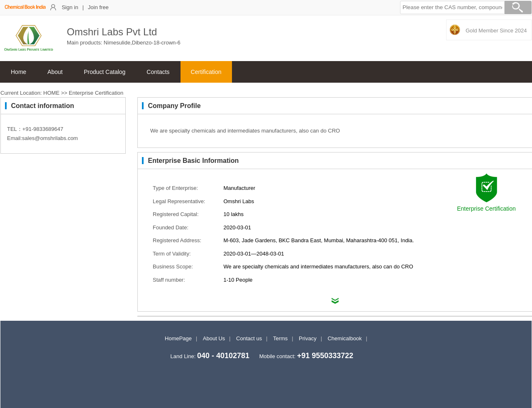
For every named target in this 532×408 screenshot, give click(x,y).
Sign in (70, 7)
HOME (51, 93)
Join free (98, 7)
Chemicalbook (344, 338)
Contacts (158, 72)
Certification (206, 72)
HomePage (178, 338)
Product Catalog (105, 72)
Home (18, 72)
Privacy (308, 338)
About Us (214, 338)
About (55, 72)
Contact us (249, 338)
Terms (280, 338)
